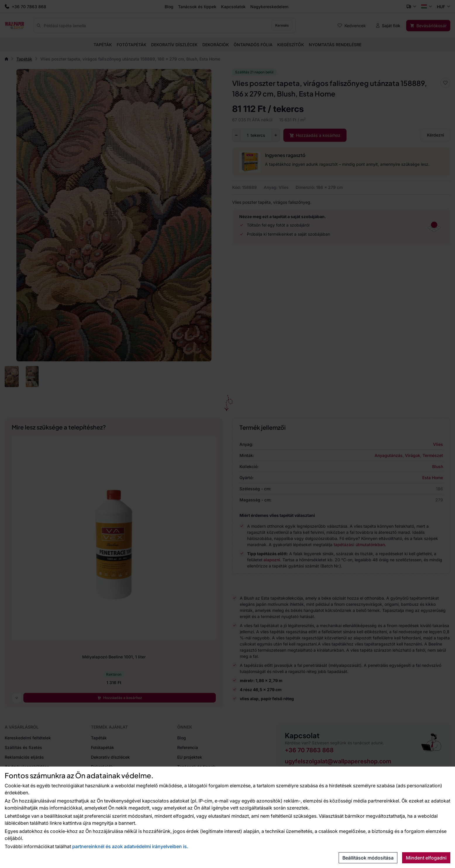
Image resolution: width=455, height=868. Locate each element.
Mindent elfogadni (426, 858)
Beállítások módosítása (368, 858)
